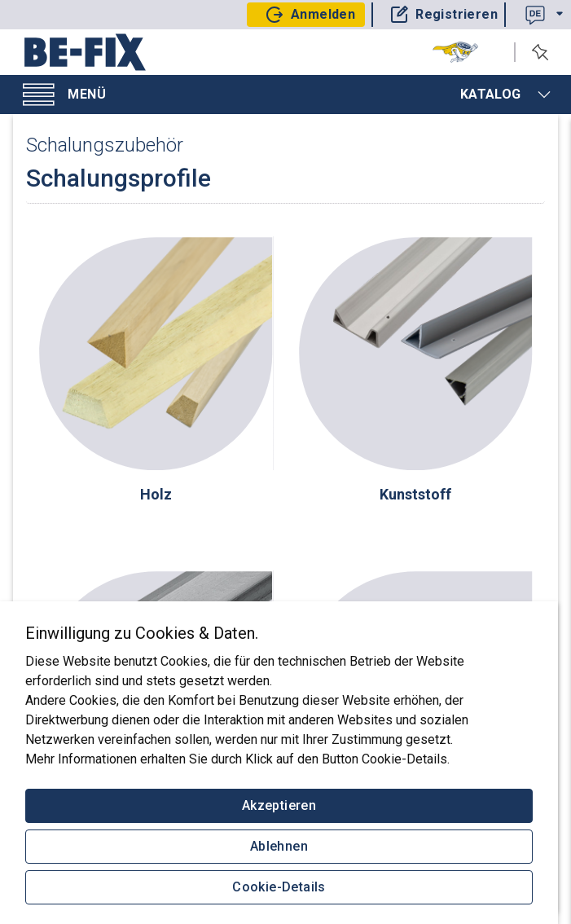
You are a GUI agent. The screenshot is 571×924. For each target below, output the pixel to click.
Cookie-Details (279, 887)
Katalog (506, 95)
